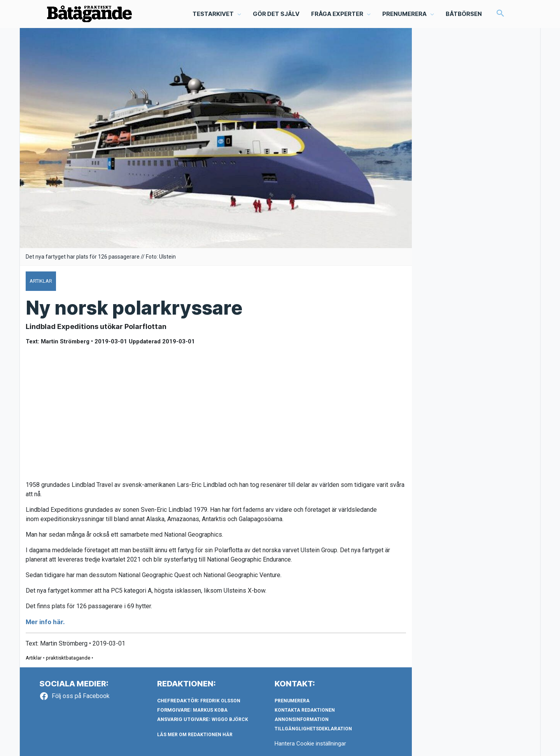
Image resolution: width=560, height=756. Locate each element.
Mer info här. (45, 622)
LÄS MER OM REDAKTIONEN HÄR (195, 735)
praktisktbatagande (68, 658)
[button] (500, 14)
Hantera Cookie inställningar (310, 744)
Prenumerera (292, 701)
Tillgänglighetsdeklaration (313, 729)
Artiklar (34, 658)
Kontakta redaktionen (305, 710)
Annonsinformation (302, 719)
